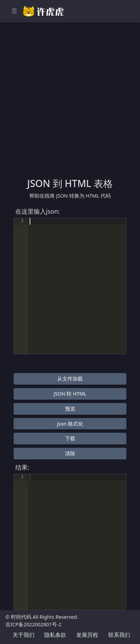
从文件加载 (70, 378)
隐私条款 (55, 635)
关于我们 (24, 635)
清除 (70, 453)
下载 (70, 438)
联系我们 (119, 635)
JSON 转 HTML (70, 393)
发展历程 (87, 635)
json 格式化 (70, 424)
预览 (70, 409)
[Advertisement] (70, 104)
